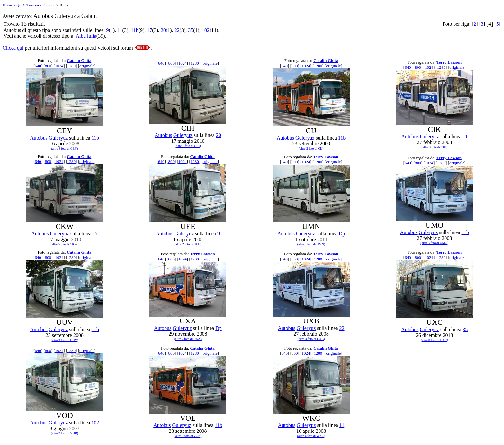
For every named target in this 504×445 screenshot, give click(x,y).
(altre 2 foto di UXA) (188, 339)
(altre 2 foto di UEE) (188, 244)
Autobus (39, 138)
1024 (59, 66)
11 (120, 30)
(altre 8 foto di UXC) (434, 340)
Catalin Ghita (79, 61)
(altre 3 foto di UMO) (434, 243)
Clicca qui (13, 48)
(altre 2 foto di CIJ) (311, 148)
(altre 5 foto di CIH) (188, 146)
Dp (342, 234)
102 (206, 30)
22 (177, 30)
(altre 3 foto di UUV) (64, 340)
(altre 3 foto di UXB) (311, 339)
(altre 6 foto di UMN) (311, 244)
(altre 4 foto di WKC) (311, 436)
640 (38, 66)
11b (135, 30)
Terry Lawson (449, 62)
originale (87, 66)
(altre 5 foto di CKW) (64, 244)
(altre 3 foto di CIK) (434, 147)
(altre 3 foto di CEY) (64, 148)
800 (48, 66)
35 (191, 30)
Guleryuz (59, 138)
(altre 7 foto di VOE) (188, 436)
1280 (71, 66)
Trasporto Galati (40, 5)
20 (163, 30)
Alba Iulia (86, 36)
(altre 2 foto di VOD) (64, 433)
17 (149, 30)
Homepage (12, 5)
